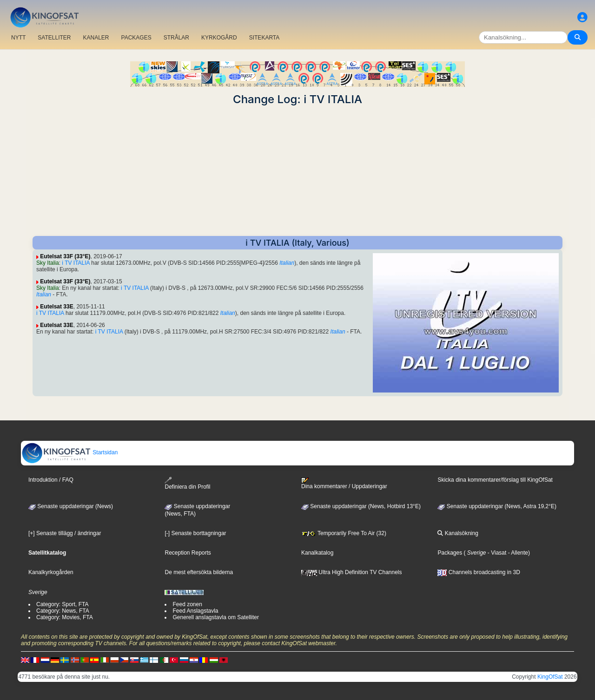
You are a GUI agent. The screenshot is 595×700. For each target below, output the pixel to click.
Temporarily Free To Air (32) (344, 533)
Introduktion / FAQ (51, 480)
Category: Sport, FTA (62, 604)
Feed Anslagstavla (195, 611)
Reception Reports (188, 553)
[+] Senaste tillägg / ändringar (65, 533)
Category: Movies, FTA (65, 617)
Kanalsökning (458, 533)
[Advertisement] (297, 171)
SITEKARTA (264, 38)
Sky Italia (48, 263)
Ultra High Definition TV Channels (352, 572)
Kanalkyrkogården (51, 572)
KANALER (96, 38)
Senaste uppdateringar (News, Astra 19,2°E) (497, 506)
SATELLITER (54, 38)
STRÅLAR (176, 38)
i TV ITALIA (76, 263)
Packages (450, 553)
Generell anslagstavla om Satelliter (215, 617)
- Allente (517, 553)
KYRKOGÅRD (219, 38)
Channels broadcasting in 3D (479, 572)
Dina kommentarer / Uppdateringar (344, 484)
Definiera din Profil (187, 483)
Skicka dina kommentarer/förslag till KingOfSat (495, 480)
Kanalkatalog (317, 553)
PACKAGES (136, 38)
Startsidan (69, 452)
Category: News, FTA (63, 611)
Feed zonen (187, 604)
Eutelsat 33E (56, 307)
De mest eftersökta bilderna (199, 572)
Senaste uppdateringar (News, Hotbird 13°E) (361, 506)
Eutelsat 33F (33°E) (65, 256)
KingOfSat (550, 677)
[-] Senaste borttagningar (195, 533)
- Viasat (496, 553)
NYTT (18, 38)
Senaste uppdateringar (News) (71, 506)
